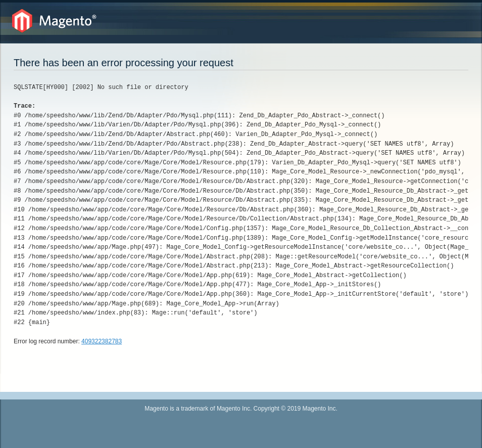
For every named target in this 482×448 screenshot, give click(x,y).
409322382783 (102, 341)
